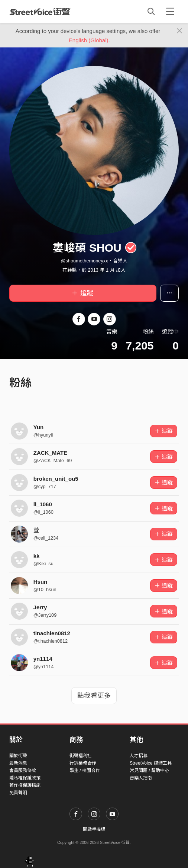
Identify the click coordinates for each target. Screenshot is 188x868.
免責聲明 (18, 793)
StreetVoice (40, 11)
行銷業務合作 (83, 763)
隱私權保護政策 (25, 778)
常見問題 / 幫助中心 (149, 771)
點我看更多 (94, 696)
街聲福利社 (81, 756)
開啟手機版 (94, 829)
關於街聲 (18, 756)
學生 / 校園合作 (85, 771)
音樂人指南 (141, 778)
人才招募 (139, 756)
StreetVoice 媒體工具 (151, 763)
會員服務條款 (23, 771)
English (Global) (89, 40)
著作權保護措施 (25, 785)
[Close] (180, 31)
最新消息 (18, 763)
